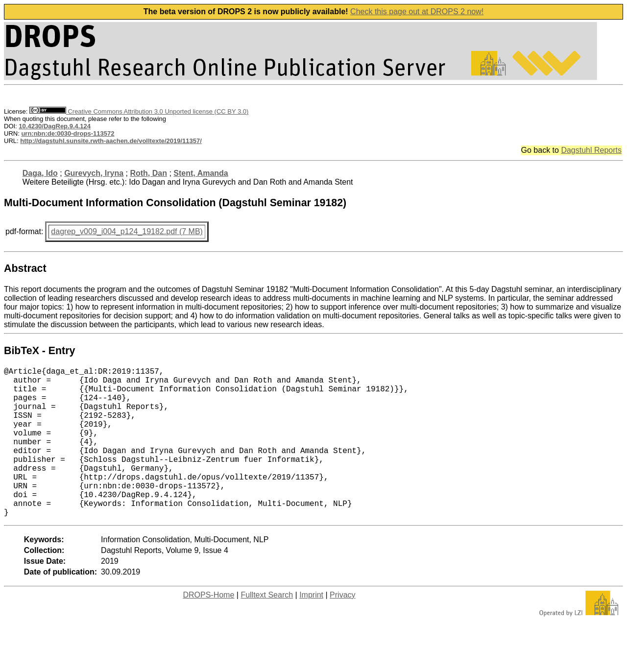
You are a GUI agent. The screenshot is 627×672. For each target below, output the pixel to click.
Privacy (342, 628)
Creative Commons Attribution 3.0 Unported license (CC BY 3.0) (139, 111)
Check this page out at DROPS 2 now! (417, 12)
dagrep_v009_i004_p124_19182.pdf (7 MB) (127, 231)
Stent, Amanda (201, 173)
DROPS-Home (208, 628)
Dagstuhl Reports (591, 150)
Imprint (311, 628)
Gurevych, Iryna (94, 173)
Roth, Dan (148, 173)
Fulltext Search (267, 628)
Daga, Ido (40, 173)
